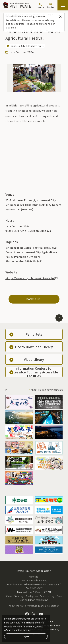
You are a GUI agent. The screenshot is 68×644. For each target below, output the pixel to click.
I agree (26, 636)
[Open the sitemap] (63, 5)
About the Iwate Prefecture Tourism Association (34, 606)
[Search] (41, 6)
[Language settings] (51, 6)
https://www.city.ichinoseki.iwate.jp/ (32, 278)
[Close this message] (60, 17)
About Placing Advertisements (47, 390)
